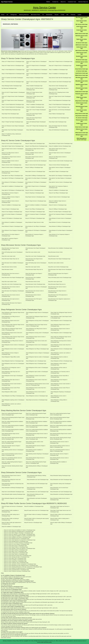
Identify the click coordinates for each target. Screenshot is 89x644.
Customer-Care (72, 2)
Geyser (57, 15)
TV (43, 15)
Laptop (79, 15)
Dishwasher (49, 15)
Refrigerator (14, 15)
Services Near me (83, 2)
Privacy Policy (16, 641)
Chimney (73, 15)
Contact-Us (55, 2)
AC (7, 15)
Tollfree (48, 2)
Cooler (62, 15)
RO (67, 15)
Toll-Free (21, 641)
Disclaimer (10, 641)
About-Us (63, 2)
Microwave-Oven (35, 15)
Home (3, 15)
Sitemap (5, 641)
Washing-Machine (24, 15)
